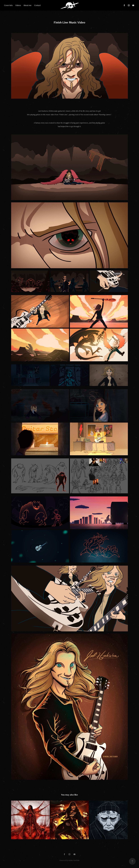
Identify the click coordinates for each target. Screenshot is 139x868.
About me (27, 5)
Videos (18, 5)
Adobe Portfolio (74, 860)
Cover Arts (8, 5)
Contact (37, 5)
